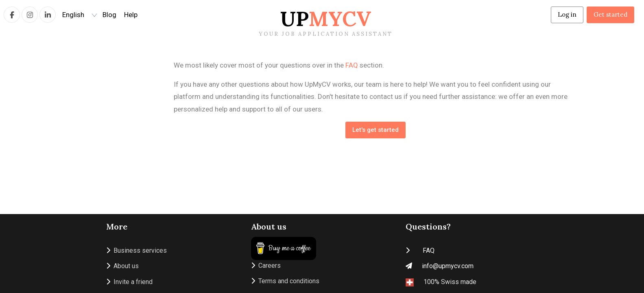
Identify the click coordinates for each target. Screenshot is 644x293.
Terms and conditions (285, 281)
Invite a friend (129, 282)
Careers (266, 266)
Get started (610, 14)
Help (131, 15)
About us (122, 266)
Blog (109, 15)
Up (326, 22)
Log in (567, 14)
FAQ (352, 65)
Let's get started (375, 130)
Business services (136, 250)
